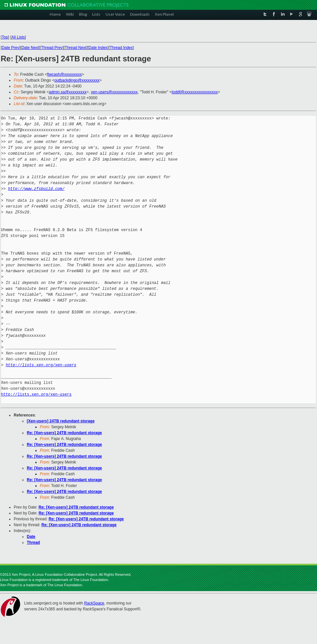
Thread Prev (52, 48)
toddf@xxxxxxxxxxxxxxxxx (195, 92)
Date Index (98, 48)
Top (5, 37)
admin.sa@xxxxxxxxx (68, 92)
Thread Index (121, 48)
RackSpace (94, 603)
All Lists (18, 37)
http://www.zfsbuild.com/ (36, 189)
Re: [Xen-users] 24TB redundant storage (64, 433)
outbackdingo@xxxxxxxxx (77, 80)
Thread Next (75, 48)
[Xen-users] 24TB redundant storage (61, 421)
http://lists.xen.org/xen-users (41, 365)
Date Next (30, 48)
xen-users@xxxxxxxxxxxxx (114, 92)
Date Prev (10, 48)
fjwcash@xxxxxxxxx (64, 74)
